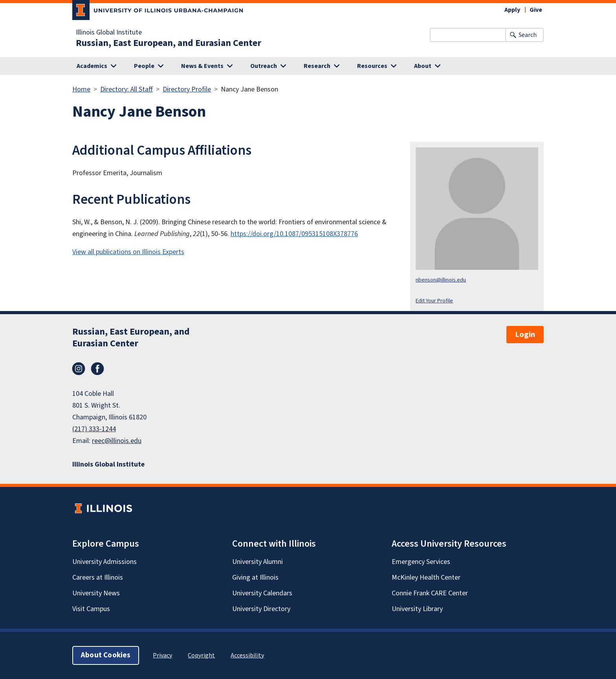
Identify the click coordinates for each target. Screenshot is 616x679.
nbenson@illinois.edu (441, 280)
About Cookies (106, 655)
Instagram (79, 369)
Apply (512, 10)
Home (81, 89)
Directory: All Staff (126, 89)
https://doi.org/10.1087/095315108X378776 (294, 234)
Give (536, 10)
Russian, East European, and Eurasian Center (169, 43)
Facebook (97, 369)
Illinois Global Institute (109, 33)
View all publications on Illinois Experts (128, 252)
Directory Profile (187, 89)
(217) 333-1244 (94, 429)
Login (525, 335)
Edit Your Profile (434, 301)
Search (528, 35)
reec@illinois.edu (117, 441)
